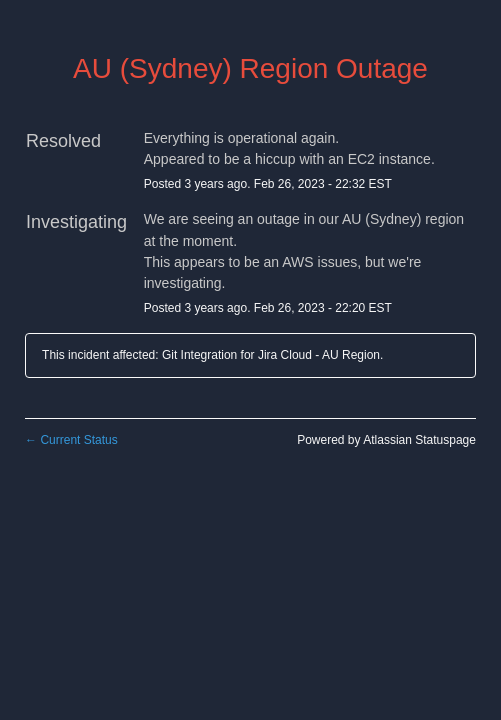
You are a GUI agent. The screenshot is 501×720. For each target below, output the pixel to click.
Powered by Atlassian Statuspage (386, 440)
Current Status (71, 440)
